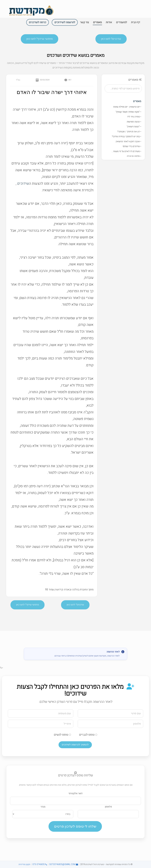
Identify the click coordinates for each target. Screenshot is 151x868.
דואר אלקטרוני (75, 794)
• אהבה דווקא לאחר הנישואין (128, 143)
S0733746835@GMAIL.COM (64, 864)
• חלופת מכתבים (134, 157)
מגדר (43, 807)
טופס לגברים (88, 735)
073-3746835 (40, 864)
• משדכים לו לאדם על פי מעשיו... (126, 152)
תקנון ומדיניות (24, 864)
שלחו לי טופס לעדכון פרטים (75, 826)
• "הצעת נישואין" (134, 128)
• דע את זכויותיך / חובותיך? (129, 133)
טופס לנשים (62, 735)
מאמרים (137, 102)
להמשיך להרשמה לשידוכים (75, 745)
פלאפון (108, 807)
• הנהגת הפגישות (134, 123)
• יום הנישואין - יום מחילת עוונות (127, 108)
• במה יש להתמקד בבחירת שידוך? (126, 137)
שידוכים (23, 187)
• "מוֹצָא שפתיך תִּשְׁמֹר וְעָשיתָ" (128, 113)
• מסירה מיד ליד (134, 118)
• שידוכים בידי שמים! (132, 147)
